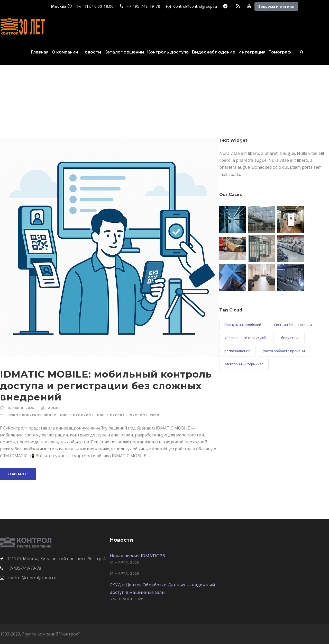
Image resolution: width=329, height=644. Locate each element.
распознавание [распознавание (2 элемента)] (237, 351)
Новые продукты (76, 415)
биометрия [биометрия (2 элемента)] (290, 338)
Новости (91, 52)
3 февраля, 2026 (127, 599)
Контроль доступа (168, 52)
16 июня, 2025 (21, 408)
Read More (18, 474)
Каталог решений (124, 52)
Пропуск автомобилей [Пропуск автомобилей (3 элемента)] (243, 325)
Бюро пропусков (25, 415)
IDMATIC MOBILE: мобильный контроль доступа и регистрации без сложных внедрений (106, 386)
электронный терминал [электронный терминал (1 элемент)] (244, 364)
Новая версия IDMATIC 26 (137, 556)
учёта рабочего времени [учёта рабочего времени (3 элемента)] (284, 351)
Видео (50, 415)
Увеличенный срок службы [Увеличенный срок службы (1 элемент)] (246, 338)
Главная (40, 52)
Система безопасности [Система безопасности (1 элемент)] (293, 325)
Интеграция (252, 52)
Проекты (139, 415)
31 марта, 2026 (125, 562)
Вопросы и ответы (276, 6)
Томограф (280, 52)
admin (54, 408)
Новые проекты (112, 415)
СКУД (154, 415)
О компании (65, 52)
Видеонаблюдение (213, 52)
